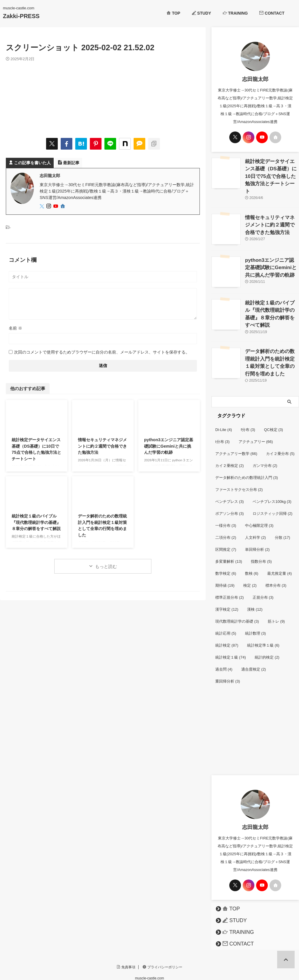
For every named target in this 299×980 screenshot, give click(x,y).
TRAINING (235, 13)
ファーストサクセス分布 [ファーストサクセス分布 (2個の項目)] (239, 464)
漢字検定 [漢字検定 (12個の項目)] (227, 584)
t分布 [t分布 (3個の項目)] (222, 416)
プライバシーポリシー (162, 942)
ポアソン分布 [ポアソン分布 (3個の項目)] (230, 488)
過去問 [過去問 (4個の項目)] (224, 644)
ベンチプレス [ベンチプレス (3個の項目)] (230, 476)
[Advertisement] (255, 710)
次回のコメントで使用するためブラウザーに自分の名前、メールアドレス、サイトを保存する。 (102, 352)
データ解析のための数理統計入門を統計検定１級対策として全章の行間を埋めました (272, 339)
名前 (15, 328)
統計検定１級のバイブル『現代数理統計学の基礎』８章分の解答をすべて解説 (36, 522)
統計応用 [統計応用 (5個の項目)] (226, 608)
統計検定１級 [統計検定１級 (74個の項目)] (231, 632)
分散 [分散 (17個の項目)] (283, 512)
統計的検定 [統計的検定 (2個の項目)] (267, 632)
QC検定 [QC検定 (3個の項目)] (273, 404)
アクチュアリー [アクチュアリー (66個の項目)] (256, 416)
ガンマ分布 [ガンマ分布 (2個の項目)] (265, 440)
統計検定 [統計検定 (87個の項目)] (227, 620)
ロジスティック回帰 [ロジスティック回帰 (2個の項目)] (273, 488)
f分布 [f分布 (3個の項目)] (248, 404)
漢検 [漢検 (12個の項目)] (255, 584)
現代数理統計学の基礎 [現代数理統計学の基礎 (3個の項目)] (237, 596)
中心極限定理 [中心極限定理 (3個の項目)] (259, 500)
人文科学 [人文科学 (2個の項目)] (256, 512)
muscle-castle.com (149, 953)
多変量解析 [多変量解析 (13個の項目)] (229, 536)
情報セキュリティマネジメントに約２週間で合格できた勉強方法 (102, 446)
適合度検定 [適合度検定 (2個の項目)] (254, 644)
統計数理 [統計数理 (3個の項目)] (256, 608)
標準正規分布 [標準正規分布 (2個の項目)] (230, 572)
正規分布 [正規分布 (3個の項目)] (263, 572)
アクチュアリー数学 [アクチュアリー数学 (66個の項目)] (236, 428)
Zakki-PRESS (21, 16)
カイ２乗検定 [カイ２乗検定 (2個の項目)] (230, 440)
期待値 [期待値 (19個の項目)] (225, 560)
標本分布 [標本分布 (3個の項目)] (276, 560)
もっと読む (106, 566)
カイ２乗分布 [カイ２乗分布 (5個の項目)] (280, 428)
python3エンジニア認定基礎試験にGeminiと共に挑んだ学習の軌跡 (169, 446)
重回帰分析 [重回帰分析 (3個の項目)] (228, 656)
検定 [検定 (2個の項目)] (250, 560)
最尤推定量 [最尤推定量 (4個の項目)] (280, 548)
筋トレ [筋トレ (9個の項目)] (276, 596)
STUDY (202, 13)
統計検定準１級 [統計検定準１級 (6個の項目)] (263, 620)
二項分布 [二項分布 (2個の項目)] (226, 512)
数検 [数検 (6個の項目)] (252, 548)
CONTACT (272, 13)
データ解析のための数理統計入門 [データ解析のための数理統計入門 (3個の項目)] (247, 452)
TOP (173, 13)
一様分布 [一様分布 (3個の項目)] (226, 500)
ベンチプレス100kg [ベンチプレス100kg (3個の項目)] (272, 476)
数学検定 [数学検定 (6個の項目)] (226, 548)
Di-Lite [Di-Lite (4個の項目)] (224, 404)
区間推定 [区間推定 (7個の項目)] (226, 524)
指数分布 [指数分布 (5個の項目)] (261, 536)
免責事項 (126, 942)
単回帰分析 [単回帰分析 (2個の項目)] (257, 524)
